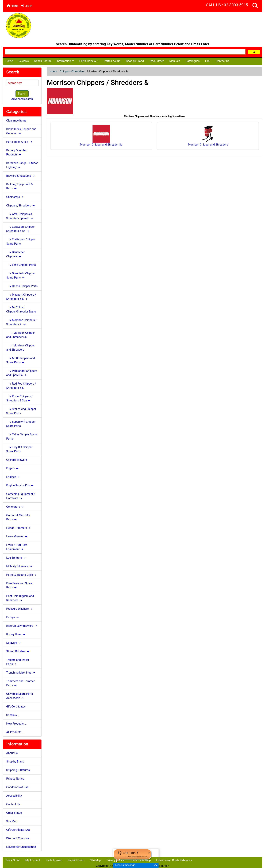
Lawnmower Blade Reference (174, 860)
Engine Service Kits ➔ (20, 485)
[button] (255, 6)
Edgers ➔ (13, 468)
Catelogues (193, 61)
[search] (125, 52)
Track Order (157, 61)
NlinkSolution (161, 866)
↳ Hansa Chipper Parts (22, 286)
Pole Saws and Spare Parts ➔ (19, 585)
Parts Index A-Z (89, 61)
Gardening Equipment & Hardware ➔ (21, 496)
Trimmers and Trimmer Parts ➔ (20, 683)
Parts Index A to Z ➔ (20, 142)
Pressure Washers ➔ (20, 609)
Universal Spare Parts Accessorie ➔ (20, 696)
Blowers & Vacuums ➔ (21, 176)
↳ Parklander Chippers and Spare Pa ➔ (22, 373)
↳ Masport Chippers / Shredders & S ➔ (21, 297)
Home (13, 6)
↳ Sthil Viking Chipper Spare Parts (21, 411)
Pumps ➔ (13, 617)
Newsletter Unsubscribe (21, 847)
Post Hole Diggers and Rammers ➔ (20, 598)
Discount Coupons (18, 838)
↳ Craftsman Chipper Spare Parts (21, 242)
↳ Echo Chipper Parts (21, 265)
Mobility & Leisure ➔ (19, 566)
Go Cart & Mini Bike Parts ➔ (18, 517)
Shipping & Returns (18, 770)
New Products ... (16, 724)
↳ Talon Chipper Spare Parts (22, 437)
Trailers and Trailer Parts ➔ (18, 662)
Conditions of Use (17, 787)
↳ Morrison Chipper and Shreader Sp (21, 335)
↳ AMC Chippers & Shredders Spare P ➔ (20, 216)
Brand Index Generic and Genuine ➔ (21, 131)
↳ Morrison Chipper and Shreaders (21, 348)
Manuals (175, 61)
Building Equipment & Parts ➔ (20, 186)
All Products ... (15, 732)
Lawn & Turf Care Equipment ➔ (17, 547)
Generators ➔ (15, 507)
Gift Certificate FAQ (18, 830)
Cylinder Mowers (17, 460)
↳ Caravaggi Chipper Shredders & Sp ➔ (20, 229)
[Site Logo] (46, 26)
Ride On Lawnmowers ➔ (22, 626)
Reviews (24, 61)
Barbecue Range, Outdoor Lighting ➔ (22, 165)
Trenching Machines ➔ (21, 673)
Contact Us (223, 61)
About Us (12, 753)
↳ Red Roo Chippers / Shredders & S (21, 386)
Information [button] (64, 61)
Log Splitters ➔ (16, 558)
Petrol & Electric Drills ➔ (22, 575)
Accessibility (14, 796)
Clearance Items (16, 121)
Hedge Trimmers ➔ (19, 528)
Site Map (12, 821)
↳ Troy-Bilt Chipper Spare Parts (19, 449)
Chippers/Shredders (72, 71)
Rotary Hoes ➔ (16, 634)
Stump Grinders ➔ (18, 651)
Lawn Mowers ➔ (17, 536)
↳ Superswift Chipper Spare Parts (21, 424)
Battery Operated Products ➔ (17, 152)
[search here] (22, 83)
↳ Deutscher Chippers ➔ (15, 254)
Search (22, 94)
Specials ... (13, 715)
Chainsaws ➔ (15, 197)
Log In (27, 6)
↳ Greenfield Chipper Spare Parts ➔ (21, 275)
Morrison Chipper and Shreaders (208, 136)
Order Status (14, 813)
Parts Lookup (112, 61)
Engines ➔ (13, 477)
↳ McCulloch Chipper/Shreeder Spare (21, 309)
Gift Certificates (16, 707)
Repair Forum (43, 61)
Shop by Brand (135, 61)
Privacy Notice (15, 779)
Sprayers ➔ (14, 643)
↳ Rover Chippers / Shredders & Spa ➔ (19, 398)
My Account (33, 860)
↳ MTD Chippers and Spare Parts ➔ (21, 360)
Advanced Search (22, 99)
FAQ (208, 61)
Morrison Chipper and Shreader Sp (101, 136)
